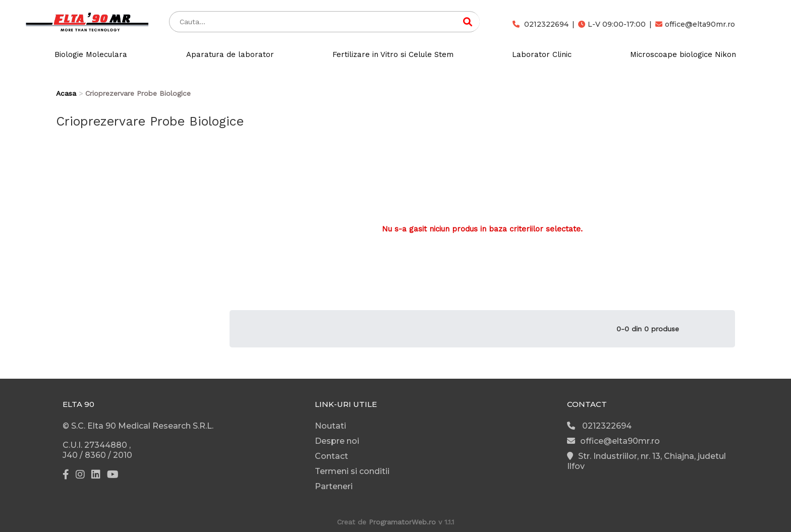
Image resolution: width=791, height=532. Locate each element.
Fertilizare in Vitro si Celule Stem (393, 54)
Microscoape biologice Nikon (683, 54)
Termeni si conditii (352, 471)
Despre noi (337, 441)
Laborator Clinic (542, 54)
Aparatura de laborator (230, 54)
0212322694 (541, 24)
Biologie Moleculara (91, 54)
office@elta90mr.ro (695, 24)
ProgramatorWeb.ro (402, 522)
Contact (331, 456)
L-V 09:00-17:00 (612, 24)
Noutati (330, 426)
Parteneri (334, 486)
